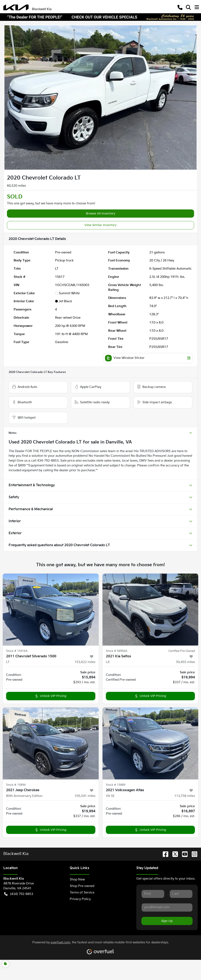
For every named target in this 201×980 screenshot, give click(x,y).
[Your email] (167, 907)
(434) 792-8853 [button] (19, 894)
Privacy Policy (80, 899)
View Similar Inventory (100, 225)
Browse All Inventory (101, 214)
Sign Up (167, 921)
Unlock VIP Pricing (51, 696)
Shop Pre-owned (82, 886)
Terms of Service (82, 893)
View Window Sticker (148, 358)
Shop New (77, 879)
